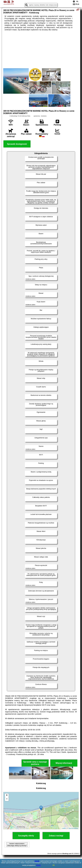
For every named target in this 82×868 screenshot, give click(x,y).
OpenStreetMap (73, 828)
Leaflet (64, 828)
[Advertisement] (41, 50)
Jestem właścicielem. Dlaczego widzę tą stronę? (17, 845)
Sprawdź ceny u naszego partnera (35, 763)
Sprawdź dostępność (17, 144)
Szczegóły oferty (26, 836)
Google (37, 861)
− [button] (7, 799)
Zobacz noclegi (56, 836)
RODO (38, 865)
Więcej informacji (64, 763)
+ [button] (7, 795)
